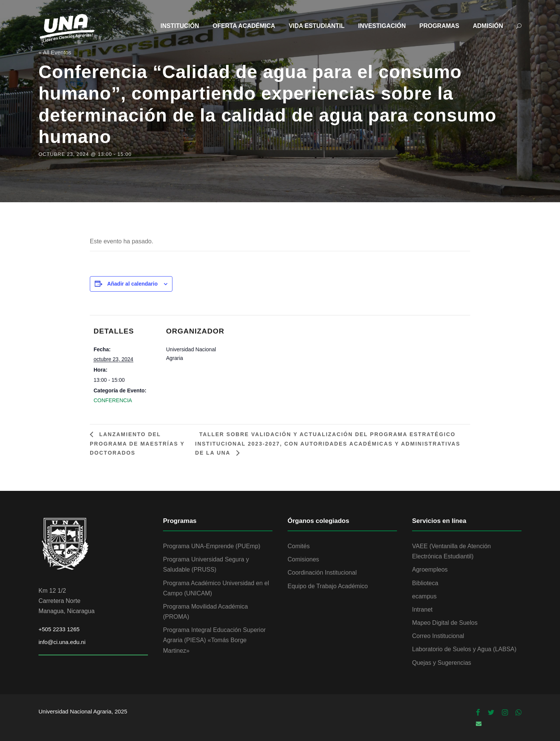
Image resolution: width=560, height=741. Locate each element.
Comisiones (303, 559)
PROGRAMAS (439, 26)
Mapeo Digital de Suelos (445, 623)
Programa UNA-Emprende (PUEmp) (212, 546)
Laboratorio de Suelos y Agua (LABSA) (464, 649)
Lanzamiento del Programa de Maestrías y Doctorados (137, 443)
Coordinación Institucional (322, 573)
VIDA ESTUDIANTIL (317, 26)
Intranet (422, 610)
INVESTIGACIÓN (382, 26)
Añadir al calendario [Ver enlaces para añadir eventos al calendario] (132, 284)
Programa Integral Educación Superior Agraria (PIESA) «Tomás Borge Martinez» (214, 640)
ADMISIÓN (488, 26)
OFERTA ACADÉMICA (244, 26)
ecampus (424, 596)
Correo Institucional (438, 636)
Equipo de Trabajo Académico (328, 586)
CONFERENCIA (113, 400)
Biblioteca (425, 583)
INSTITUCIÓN (180, 26)
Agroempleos (430, 570)
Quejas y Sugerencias (442, 663)
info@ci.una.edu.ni (62, 642)
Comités (299, 546)
